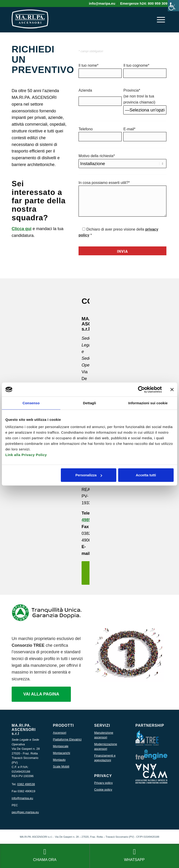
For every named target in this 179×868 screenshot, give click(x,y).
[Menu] (161, 20)
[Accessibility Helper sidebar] (173, 6)
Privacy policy (103, 783)
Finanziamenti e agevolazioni (105, 758)
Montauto (59, 760)
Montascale (61, 746)
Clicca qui (22, 229)
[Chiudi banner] (172, 389)
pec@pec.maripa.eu (25, 812)
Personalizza (89, 475)
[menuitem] (102, 3)
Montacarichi (62, 753)
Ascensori (60, 733)
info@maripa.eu (22, 798)
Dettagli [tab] (89, 403)
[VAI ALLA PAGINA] (41, 694)
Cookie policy (103, 790)
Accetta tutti (146, 475)
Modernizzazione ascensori (106, 746)
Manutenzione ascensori (104, 735)
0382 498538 (26, 784)
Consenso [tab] (31, 403)
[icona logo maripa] (30, 22)
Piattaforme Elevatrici (67, 739)
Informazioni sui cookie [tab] (148, 403)
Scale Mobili (61, 766)
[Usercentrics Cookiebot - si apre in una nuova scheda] (141, 389)
